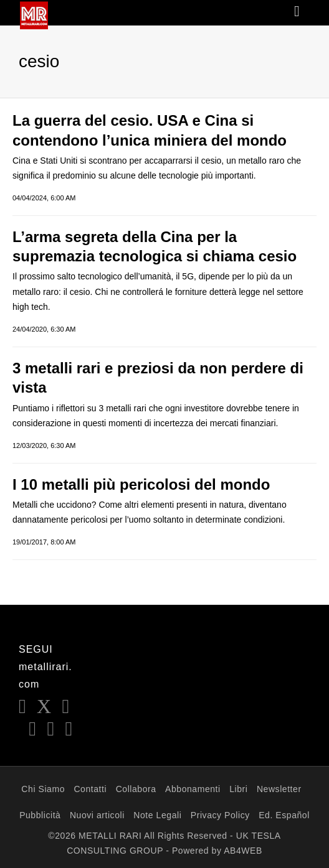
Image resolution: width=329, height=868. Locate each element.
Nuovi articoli (97, 815)
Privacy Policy (220, 815)
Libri (238, 789)
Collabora (136, 789)
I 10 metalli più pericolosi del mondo (141, 484)
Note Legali (157, 815)
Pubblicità (40, 815)
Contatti (90, 789)
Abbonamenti (193, 789)
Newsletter (279, 789)
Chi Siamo (43, 789)
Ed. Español (284, 815)
